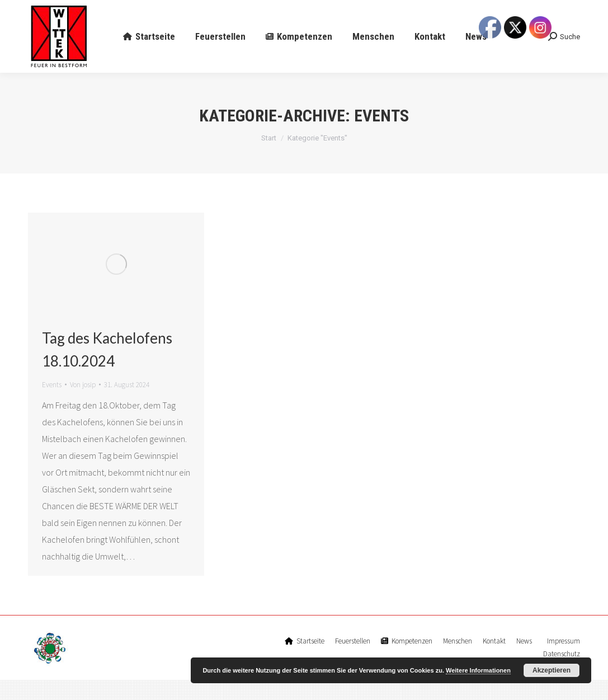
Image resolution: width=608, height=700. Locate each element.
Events (52, 405)
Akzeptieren (552, 670)
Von (83, 405)
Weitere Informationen (478, 670)
